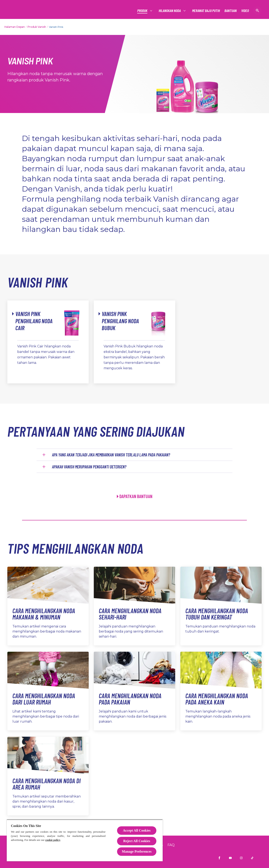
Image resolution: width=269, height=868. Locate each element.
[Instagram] (241, 858)
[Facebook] (219, 858)
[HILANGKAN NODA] (170, 11)
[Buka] (257, 11)
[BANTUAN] (231, 11)
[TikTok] (252, 858)
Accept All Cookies (137, 830)
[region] (85, 840)
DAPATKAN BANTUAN (136, 496)
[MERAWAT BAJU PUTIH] (206, 11)
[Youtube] (230, 858)
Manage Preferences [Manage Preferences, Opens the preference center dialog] (137, 851)
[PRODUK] (142, 11)
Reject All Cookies (137, 841)
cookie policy (53, 840)
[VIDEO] (245, 11)
